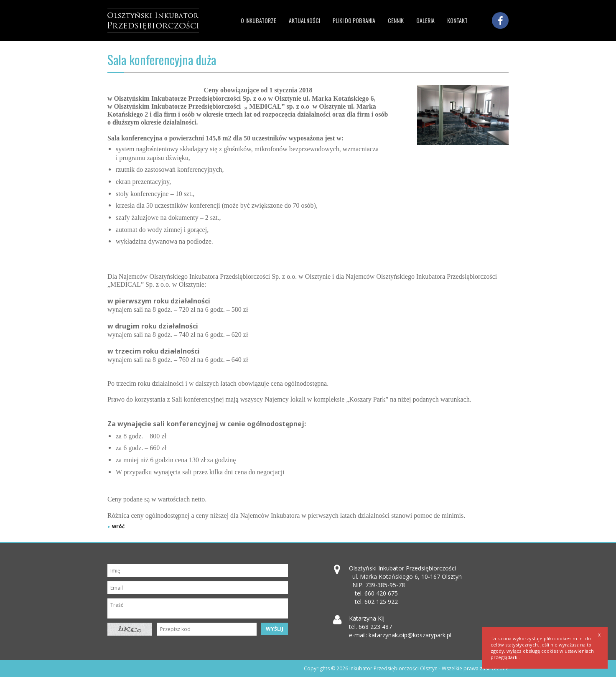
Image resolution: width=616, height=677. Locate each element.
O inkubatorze (258, 20)
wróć (118, 527)
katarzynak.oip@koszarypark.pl (410, 635)
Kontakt (457, 20)
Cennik (396, 20)
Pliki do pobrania (354, 20)
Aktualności (304, 20)
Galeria (425, 20)
